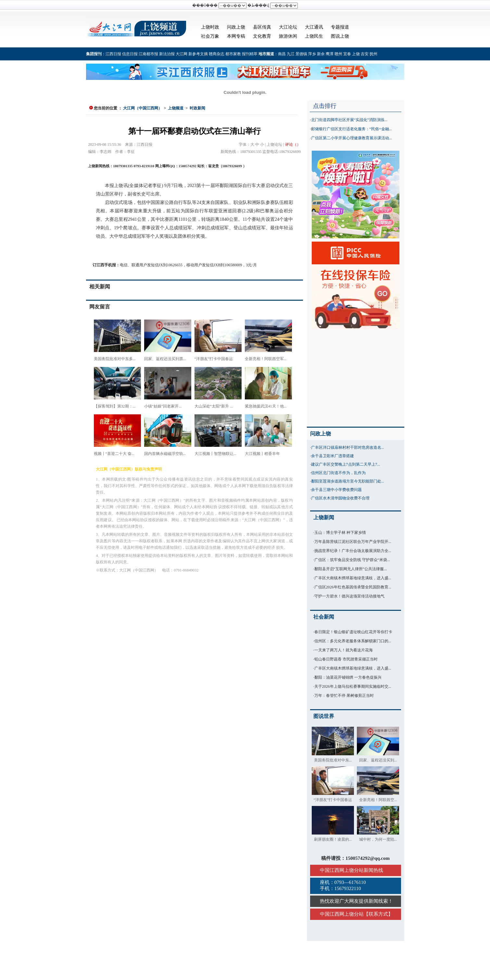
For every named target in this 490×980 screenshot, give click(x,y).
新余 (321, 54)
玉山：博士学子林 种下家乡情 (340, 533)
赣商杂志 (217, 54)
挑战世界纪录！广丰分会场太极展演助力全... (353, 551)
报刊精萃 (250, 54)
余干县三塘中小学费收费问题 (336, 490)
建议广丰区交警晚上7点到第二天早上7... (346, 464)
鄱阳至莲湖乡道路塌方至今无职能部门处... (348, 481)
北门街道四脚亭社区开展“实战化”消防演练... (349, 120)
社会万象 (210, 36)
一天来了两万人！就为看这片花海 (344, 650)
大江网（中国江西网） (143, 108)
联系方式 (378, 914)
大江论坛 (288, 27)
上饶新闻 (324, 517)
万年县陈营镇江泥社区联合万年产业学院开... (353, 542)
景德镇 (301, 54)
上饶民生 (314, 36)
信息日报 (130, 54)
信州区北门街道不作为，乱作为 (338, 473)
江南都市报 (148, 54)
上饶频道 (176, 108)
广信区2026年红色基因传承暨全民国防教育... (353, 587)
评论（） (293, 144)
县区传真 (262, 27)
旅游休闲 (288, 36)
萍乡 (312, 54)
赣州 (338, 54)
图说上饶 (340, 36)
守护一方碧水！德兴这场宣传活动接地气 (349, 596)
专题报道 (340, 27)
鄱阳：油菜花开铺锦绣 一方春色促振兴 (348, 677)
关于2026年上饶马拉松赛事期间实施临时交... (353, 686)
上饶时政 (210, 27)
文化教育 (262, 36)
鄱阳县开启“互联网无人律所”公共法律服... (351, 569)
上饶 (356, 54)
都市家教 (233, 54)
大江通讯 (314, 27)
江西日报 (113, 54)
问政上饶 (236, 27)
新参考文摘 (198, 54)
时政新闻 (197, 108)
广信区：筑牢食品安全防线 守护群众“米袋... (352, 560)
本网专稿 (236, 36)
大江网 (182, 54)
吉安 (365, 54)
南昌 (282, 54)
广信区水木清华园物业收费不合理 (340, 498)
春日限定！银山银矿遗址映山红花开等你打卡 (353, 632)
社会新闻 (324, 617)
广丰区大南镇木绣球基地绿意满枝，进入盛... (353, 578)
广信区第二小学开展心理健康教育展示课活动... (352, 138)
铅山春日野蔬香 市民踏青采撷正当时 (346, 659)
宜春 (347, 54)
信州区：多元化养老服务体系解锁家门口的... (353, 641)
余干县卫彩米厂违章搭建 (333, 456)
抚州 (373, 54)
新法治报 (167, 54)
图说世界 (324, 716)
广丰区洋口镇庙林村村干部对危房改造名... (348, 447)
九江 (291, 54)
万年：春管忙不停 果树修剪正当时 (344, 696)
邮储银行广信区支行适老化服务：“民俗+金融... (352, 129)
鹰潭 (330, 54)
